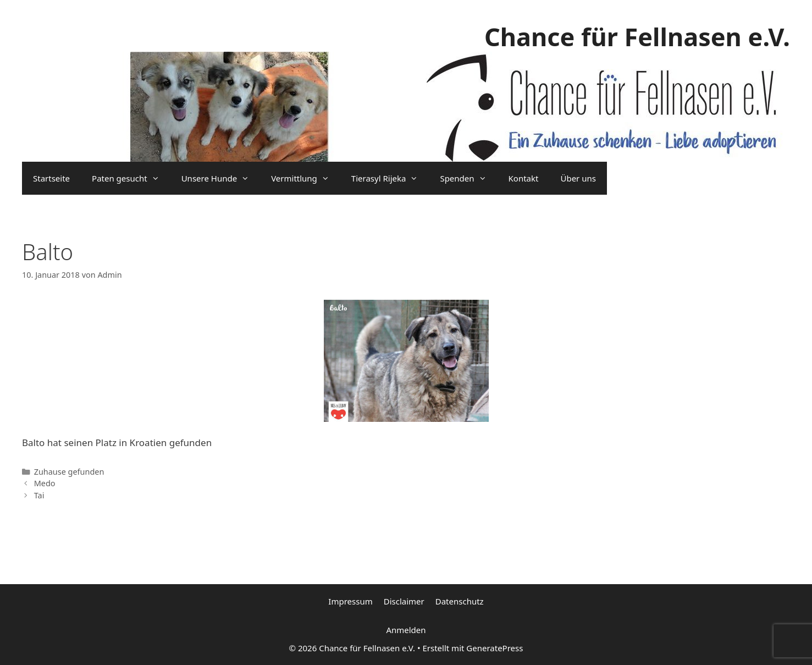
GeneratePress (495, 648)
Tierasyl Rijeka (390, 178)
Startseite (51, 178)
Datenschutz (460, 601)
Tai (39, 495)
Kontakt (524, 178)
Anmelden (406, 630)
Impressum (350, 601)
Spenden (468, 178)
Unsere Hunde (221, 178)
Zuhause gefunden (69, 472)
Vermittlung (306, 178)
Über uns (578, 178)
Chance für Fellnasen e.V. (637, 37)
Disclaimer (404, 601)
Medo (45, 483)
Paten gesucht (131, 178)
